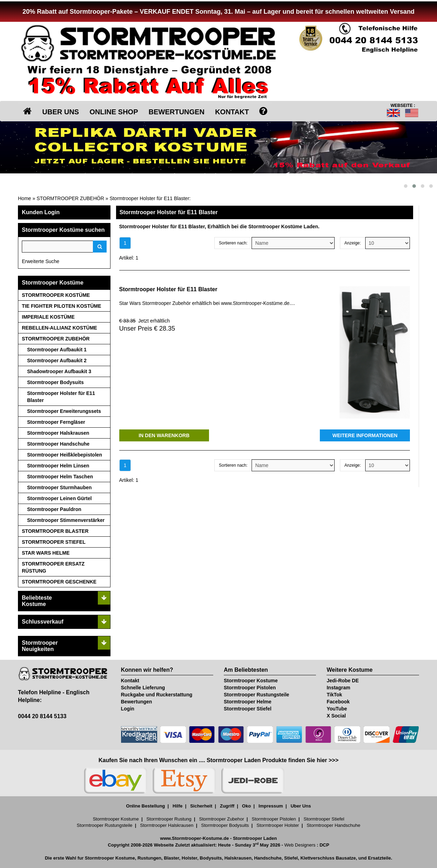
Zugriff (227, 806)
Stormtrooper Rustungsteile (256, 695)
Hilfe (178, 806)
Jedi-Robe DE (343, 681)
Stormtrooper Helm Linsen (58, 466)
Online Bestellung (145, 806)
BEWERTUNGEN (176, 112)
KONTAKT (232, 112)
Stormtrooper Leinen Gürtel (59, 498)
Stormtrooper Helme (248, 702)
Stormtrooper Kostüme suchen (63, 230)
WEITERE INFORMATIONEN (365, 435)
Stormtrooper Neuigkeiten (40, 646)
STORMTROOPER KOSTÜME (56, 295)
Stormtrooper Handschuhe (58, 444)
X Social (336, 716)
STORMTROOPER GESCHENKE (59, 582)
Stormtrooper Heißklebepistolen (65, 455)
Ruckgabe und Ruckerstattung (157, 695)
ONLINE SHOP (114, 112)
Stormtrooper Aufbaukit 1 (57, 350)
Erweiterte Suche (41, 261)
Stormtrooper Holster (278, 825)
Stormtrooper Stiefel (248, 709)
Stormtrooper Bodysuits (55, 382)
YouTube (337, 709)
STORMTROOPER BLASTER (55, 531)
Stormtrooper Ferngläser (56, 422)
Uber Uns (301, 806)
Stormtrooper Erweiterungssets (64, 411)
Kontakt (130, 681)
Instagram (338, 688)
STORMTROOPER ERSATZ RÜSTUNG (53, 567)
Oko (246, 806)
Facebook (338, 702)
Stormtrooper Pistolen (250, 688)
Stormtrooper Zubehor (222, 819)
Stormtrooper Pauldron (54, 509)
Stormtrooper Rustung (169, 819)
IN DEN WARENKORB (164, 435)
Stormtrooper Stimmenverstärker (66, 520)
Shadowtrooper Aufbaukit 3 (59, 371)
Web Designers (300, 845)
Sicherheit (201, 806)
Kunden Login (41, 212)
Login (128, 709)
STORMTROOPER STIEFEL (54, 542)
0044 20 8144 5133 (42, 716)
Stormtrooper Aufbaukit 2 (57, 360)
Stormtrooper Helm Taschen (60, 477)
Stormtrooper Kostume (251, 681)
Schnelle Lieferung (143, 688)
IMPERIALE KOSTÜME (48, 317)
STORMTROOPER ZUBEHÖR (70, 198)
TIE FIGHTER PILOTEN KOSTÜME (62, 306)
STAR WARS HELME (46, 553)
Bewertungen (137, 702)
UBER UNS (61, 112)
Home (24, 198)
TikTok (334, 695)
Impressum (271, 806)
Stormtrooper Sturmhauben (59, 487)
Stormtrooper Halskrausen (58, 433)
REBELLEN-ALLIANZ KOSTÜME (59, 328)
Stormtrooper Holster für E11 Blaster (149, 198)
